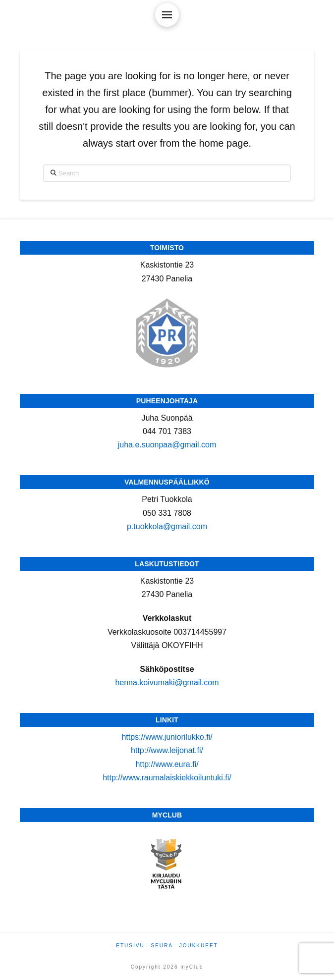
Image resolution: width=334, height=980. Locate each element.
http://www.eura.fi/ (167, 764)
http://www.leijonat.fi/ (167, 750)
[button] (167, 15)
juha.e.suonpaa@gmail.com (167, 445)
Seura (162, 946)
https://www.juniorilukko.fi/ (167, 737)
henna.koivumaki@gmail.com (167, 682)
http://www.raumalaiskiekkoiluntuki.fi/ (167, 778)
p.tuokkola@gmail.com (167, 526)
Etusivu (130, 946)
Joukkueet (199, 946)
